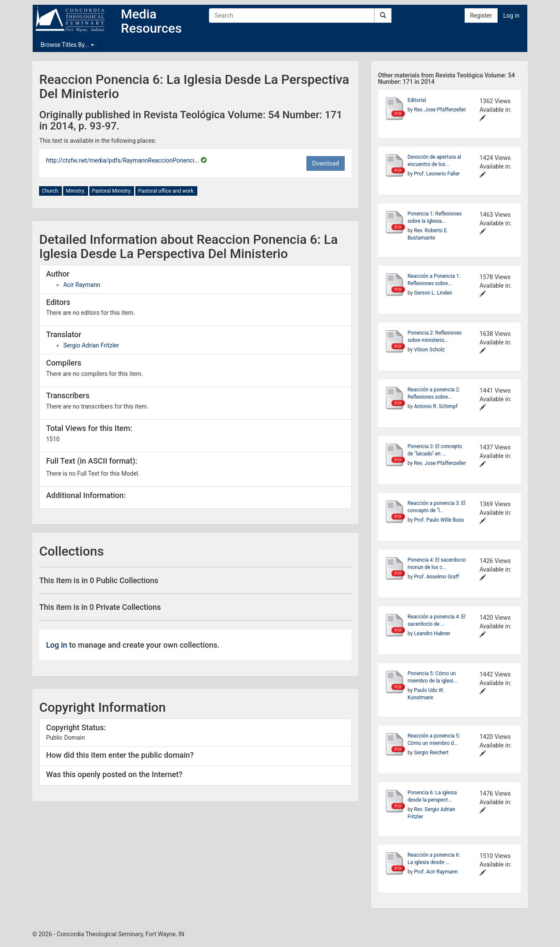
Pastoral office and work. (166, 191)
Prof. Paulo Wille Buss (439, 520)
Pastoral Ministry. (112, 191)
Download (325, 163)
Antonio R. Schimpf (436, 406)
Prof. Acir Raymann (436, 872)
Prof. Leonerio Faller (437, 174)
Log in (511, 15)
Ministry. (75, 191)
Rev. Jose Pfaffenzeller (440, 110)
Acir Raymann (82, 285)
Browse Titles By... (67, 45)
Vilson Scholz (429, 350)
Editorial (417, 100)
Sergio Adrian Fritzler (91, 345)
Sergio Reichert (431, 753)
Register (481, 15)
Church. (50, 191)
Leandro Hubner (432, 633)
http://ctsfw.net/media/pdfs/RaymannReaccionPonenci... (123, 160)
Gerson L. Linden (433, 293)
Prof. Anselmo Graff (436, 577)
